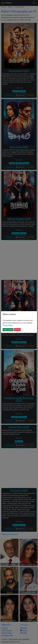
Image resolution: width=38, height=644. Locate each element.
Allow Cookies (8, 330)
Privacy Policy (8, 325)
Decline (17, 330)
